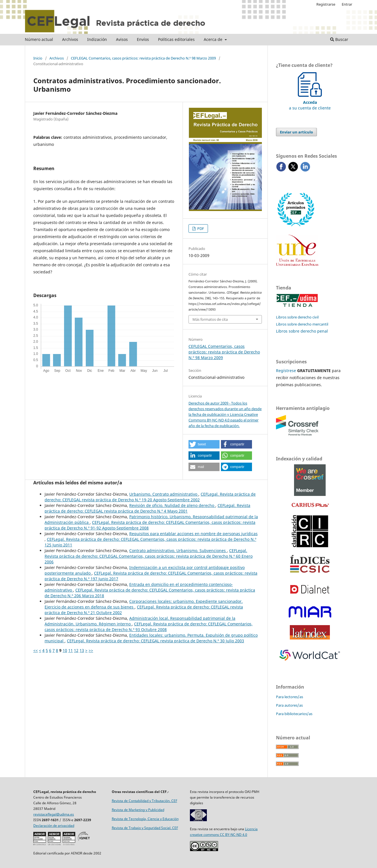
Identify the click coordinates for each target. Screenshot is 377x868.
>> (91, 650)
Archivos (70, 39)
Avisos (122, 39)
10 (65, 650)
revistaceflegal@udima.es (54, 814)
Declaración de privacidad (54, 826)
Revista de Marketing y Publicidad (138, 810)
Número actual (39, 39)
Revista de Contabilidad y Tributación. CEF (144, 801)
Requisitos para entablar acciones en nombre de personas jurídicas (193, 534)
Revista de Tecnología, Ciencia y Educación (145, 819)
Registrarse (326, 4)
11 (71, 650)
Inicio (38, 58)
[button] (204, 444)
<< (36, 650)
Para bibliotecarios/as (294, 714)
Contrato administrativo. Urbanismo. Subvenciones (178, 551)
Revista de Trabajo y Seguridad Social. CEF (145, 828)
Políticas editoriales (176, 39)
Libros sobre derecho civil (297, 317)
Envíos (143, 39)
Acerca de (214, 39)
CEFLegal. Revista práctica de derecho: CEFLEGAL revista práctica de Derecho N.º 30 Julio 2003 (155, 641)
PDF (200, 228)
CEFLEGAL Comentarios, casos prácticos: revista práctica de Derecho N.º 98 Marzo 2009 (143, 58)
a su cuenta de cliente (310, 102)
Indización (97, 39)
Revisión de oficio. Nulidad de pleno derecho (172, 505)
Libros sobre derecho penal (302, 331)
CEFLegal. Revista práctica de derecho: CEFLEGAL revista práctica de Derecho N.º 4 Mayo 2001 (147, 508)
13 (82, 650)
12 (76, 650)
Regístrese (286, 371)
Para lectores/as (290, 697)
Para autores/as (289, 705)
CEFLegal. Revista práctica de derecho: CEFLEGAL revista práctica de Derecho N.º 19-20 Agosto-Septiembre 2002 (150, 497)
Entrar (347, 4)
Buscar (339, 39)
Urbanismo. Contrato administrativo (164, 494)
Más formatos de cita (210, 319)
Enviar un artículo (296, 132)
